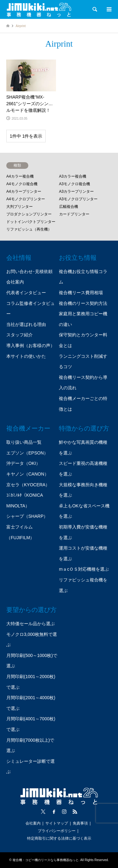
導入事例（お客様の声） (31, 345)
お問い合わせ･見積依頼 (29, 271)
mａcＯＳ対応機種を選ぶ (84, 569)
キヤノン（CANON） (28, 474)
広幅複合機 (69, 207)
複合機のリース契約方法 (83, 303)
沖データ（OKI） (23, 463)
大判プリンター (20, 207)
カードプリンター (74, 214)
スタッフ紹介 (20, 335)
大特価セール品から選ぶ (31, 624)
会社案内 (15, 282)
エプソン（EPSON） (27, 453)
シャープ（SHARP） (27, 516)
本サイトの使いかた (26, 356)
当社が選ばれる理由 (26, 324)
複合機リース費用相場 (81, 293)
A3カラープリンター (77, 191)
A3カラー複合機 (73, 176)
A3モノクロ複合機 (75, 184)
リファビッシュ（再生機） (29, 229)
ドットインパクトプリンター (31, 222)
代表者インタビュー (26, 293)
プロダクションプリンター (29, 214)
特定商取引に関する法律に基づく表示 (59, 838)
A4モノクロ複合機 (22, 184)
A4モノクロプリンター (26, 199)
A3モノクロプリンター (79, 199)
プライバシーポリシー (57, 831)
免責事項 (80, 823)
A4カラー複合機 (20, 176)
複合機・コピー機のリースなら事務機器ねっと (46, 860)
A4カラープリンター (24, 191)
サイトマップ (57, 823)
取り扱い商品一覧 (24, 442)
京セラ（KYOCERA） (28, 485)
